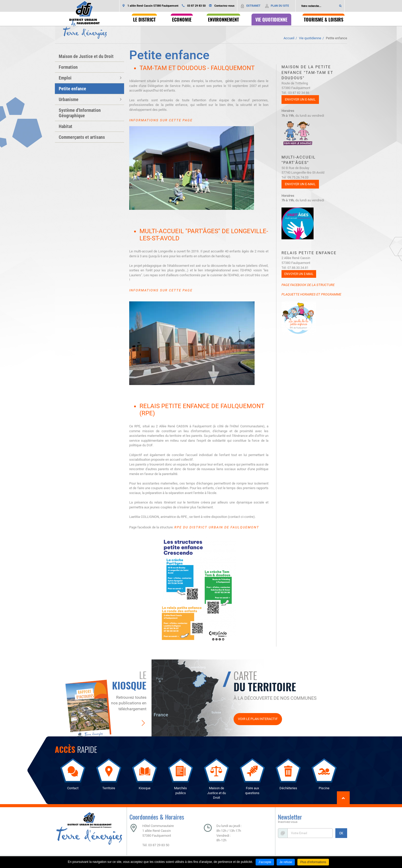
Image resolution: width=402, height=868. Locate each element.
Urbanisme (69, 99)
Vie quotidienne (310, 38)
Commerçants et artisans (82, 137)
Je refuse (286, 862)
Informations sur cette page (161, 120)
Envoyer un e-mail (300, 99)
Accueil (289, 38)
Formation (68, 67)
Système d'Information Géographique (80, 113)
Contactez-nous (224, 6)
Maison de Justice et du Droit (86, 56)
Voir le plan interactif (258, 719)
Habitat (66, 126)
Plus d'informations (313, 862)
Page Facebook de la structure (308, 285)
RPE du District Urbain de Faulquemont (217, 527)
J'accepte (265, 862)
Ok (340, 6)
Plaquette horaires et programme (311, 294)
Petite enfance (336, 38)
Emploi (65, 78)
